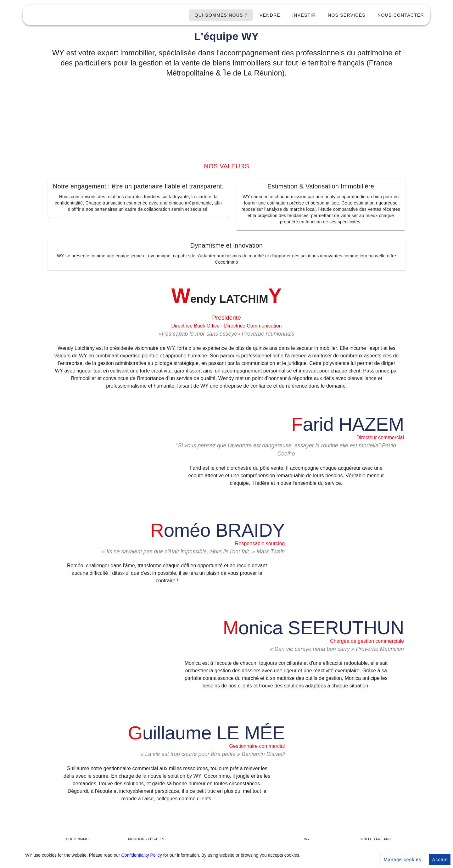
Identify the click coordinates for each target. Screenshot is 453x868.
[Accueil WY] (226, 841)
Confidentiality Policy (142, 855)
